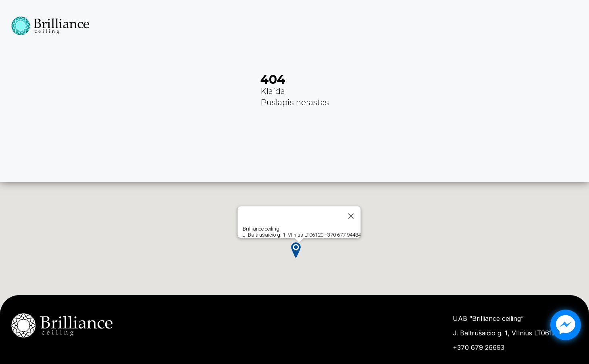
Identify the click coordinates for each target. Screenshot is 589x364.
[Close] (351, 216)
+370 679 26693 (479, 347)
